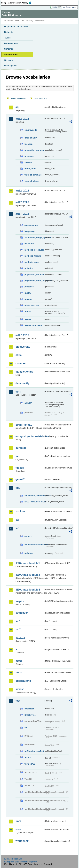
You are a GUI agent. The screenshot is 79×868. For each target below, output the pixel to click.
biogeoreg (30, 231)
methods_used (32, 262)
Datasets (9, 32)
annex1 (28, 536)
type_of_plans (32, 181)
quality (28, 293)
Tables (7, 38)
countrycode (31, 130)
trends (28, 319)
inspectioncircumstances (34, 545)
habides (20, 511)
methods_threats (33, 256)
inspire (20, 601)
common (21, 363)
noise (19, 672)
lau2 (18, 629)
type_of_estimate (33, 175)
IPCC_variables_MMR (34, 502)
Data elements (11, 43)
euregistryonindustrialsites (30, 436)
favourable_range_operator (34, 237)
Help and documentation (16, 27)
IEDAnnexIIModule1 (28, 563)
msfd (19, 661)
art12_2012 (22, 119)
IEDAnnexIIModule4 (28, 590)
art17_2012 (22, 214)
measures (29, 244)
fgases (20, 468)
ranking (28, 299)
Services (8, 60)
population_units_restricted (34, 281)
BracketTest (30, 715)
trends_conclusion (34, 325)
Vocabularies (11, 55)
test (18, 701)
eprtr (18, 392)
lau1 (18, 621)
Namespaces (11, 66)
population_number (34, 150)
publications (23, 681)
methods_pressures (34, 250)
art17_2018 (22, 335)
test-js (28, 757)
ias (17, 520)
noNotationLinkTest (34, 751)
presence (29, 156)
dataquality (22, 383)
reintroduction (32, 305)
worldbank (22, 841)
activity (28, 403)
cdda (19, 355)
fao (17, 456)
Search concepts (41, 98)
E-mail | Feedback (13, 859)
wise (18, 829)
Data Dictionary (27, 21)
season (28, 162)
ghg (18, 488)
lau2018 (20, 638)
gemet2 (20, 479)
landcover (22, 613)
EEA (17, 3)
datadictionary (24, 372)
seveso (20, 689)
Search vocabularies (19, 98)
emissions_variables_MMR (34, 496)
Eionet (16, 21)
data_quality (31, 138)
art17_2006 (22, 202)
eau (26, 728)
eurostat (21, 448)
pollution (29, 268)
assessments (31, 225)
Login (55, 7)
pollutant (29, 553)
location (28, 144)
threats (28, 311)
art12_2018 (22, 191)
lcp (17, 649)
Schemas (9, 49)
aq (17, 107)
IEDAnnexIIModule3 (28, 575)
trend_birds (30, 169)
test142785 (30, 764)
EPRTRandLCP (25, 425)
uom (18, 821)
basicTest (29, 709)
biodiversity (23, 347)
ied (17, 528)
